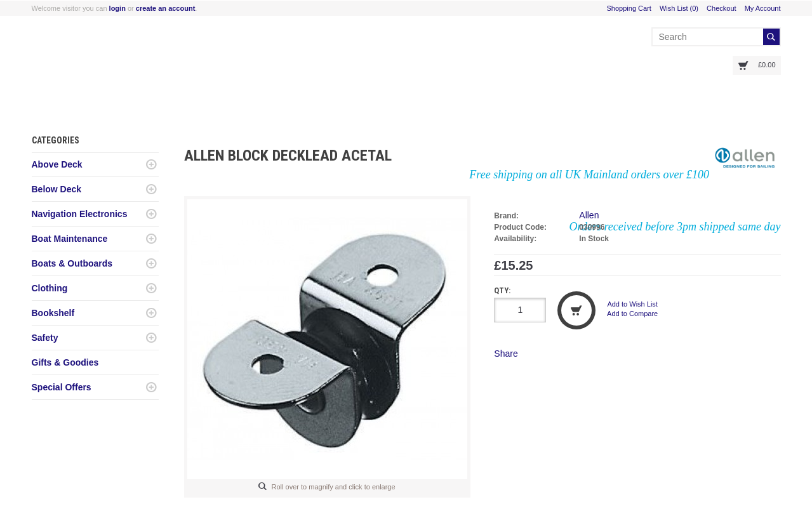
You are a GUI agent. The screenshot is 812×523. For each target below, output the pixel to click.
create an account (166, 8)
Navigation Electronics (80, 214)
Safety (45, 338)
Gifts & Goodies (65, 362)
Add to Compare (632, 314)
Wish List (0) (679, 8)
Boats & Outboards (72, 263)
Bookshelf (53, 313)
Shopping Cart (629, 8)
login (117, 8)
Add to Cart (576, 310)
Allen (589, 215)
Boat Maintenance (70, 239)
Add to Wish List (632, 304)
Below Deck (57, 189)
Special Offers (62, 387)
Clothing (50, 288)
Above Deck (57, 164)
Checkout (721, 8)
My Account (763, 8)
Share (506, 354)
